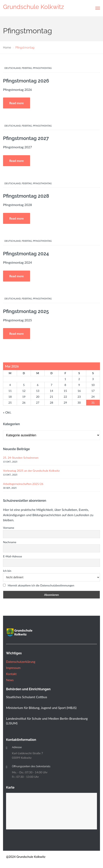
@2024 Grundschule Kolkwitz (26, 857)
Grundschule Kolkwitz (34, 7)
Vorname (9, 528)
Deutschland (13, 68)
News (10, 680)
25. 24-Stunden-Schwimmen (21, 458)
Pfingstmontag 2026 (26, 81)
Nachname (10, 542)
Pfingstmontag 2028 (26, 196)
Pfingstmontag (42, 68)
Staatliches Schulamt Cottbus (27, 697)
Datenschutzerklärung (21, 662)
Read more (17, 103)
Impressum (13, 668)
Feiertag (27, 68)
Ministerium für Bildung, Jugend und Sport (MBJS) (41, 708)
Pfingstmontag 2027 (26, 138)
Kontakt (11, 674)
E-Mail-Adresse (13, 556)
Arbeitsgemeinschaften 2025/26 (23, 484)
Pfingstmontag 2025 (26, 311)
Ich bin (7, 571)
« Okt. (7, 412)
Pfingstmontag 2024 (26, 254)
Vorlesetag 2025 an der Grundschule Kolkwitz (31, 471)
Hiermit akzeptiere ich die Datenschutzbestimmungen (41, 585)
